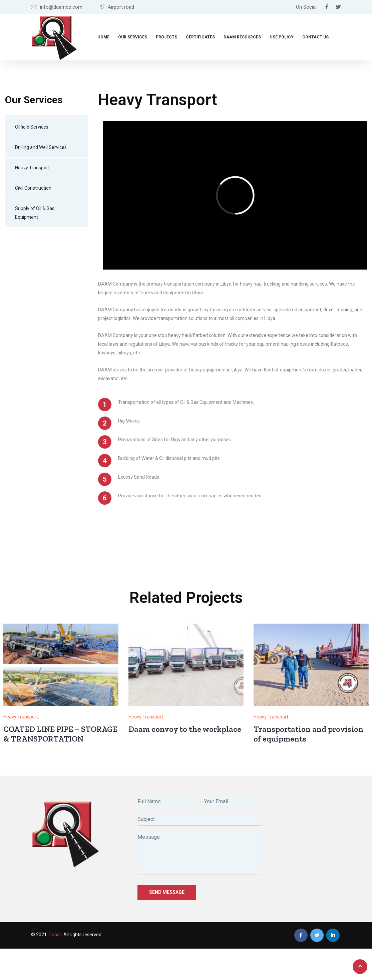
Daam (55, 935)
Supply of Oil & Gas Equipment (35, 213)
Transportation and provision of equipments (308, 734)
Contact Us (315, 37)
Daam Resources (242, 37)
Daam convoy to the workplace (185, 729)
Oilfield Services (32, 127)
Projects (166, 37)
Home (103, 37)
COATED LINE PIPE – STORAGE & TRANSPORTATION (60, 734)
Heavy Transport (32, 168)
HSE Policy (282, 37)
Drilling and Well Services (41, 147)
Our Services (133, 37)
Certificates (200, 37)
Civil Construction (33, 188)
